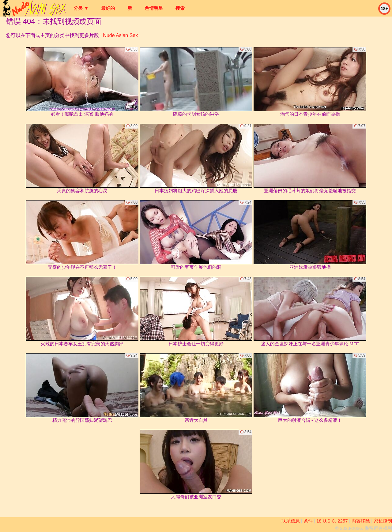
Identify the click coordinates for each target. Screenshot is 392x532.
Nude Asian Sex (120, 35)
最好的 (108, 8)
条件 (308, 521)
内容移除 (361, 521)
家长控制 (383, 521)
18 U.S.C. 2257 (332, 521)
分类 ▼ (81, 8)
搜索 (180, 8)
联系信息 (291, 521)
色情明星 (154, 8)
